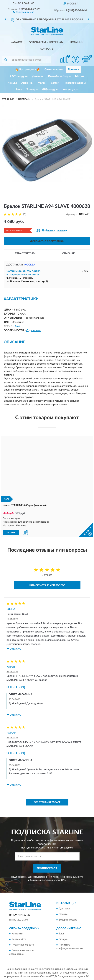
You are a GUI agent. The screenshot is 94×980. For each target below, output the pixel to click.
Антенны (27, 83)
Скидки (63, 939)
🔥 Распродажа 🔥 (28, 70)
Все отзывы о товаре (47, 802)
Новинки (77, 42)
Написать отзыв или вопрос (47, 585)
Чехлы (13, 83)
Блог (61, 934)
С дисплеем (33, 330)
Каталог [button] (17, 42)
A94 (17, 326)
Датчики (38, 76)
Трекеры (32, 90)
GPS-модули (50, 90)
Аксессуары (71, 90)
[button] (23, 12)
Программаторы (75, 83)
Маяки (42, 83)
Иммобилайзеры (59, 76)
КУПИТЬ (11, 532)
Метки (79, 76)
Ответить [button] (14, 649)
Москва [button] (30, 265)
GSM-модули (19, 76)
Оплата (63, 914)
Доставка (64, 908)
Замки (55, 83)
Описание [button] (69, 253)
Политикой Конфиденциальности (65, 877)
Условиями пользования (43, 880)
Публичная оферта (23, 945)
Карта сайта (19, 939)
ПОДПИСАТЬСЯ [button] (47, 868)
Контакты (47, 49)
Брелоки (74, 70)
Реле (19, 90)
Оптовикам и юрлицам (46, 42)
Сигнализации (54, 70)
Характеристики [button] (25, 253)
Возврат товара (68, 920)
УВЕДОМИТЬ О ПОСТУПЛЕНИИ (47, 241)
